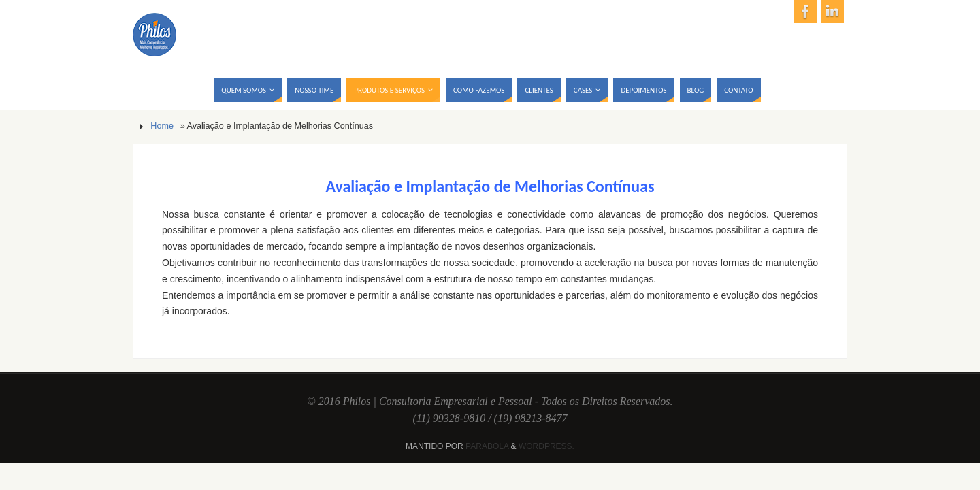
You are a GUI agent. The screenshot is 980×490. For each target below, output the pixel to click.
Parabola (487, 446)
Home (162, 126)
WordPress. (546, 446)
